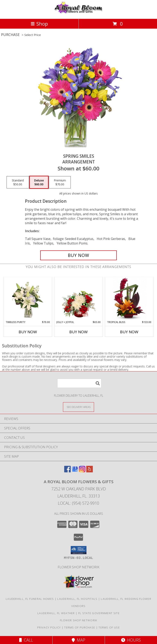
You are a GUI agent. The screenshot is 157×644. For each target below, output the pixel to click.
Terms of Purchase (80, 627)
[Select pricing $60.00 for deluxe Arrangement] (39, 182)
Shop (39, 24)
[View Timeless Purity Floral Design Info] (28, 299)
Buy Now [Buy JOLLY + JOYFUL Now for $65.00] (78, 332)
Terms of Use (109, 627)
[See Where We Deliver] (78, 407)
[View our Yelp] (90, 471)
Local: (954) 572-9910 (78, 503)
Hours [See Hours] (131, 640)
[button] (79, 550)
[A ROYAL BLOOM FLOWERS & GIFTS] (78, 13)
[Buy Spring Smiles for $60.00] (78, 255)
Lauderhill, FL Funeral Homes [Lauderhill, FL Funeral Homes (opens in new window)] (30, 599)
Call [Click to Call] (26, 640)
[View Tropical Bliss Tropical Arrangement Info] (129, 299)
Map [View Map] (78, 640)
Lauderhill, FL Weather (56, 613)
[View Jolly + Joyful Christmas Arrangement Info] (79, 299)
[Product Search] (79, 383)
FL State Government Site (99, 613)
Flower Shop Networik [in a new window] (78, 567)
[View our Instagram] (82, 471)
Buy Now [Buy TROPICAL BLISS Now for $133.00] (129, 332)
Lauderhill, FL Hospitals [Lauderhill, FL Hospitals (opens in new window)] (77, 599)
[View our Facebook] (67, 471)
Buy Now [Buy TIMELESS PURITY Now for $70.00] (28, 332)
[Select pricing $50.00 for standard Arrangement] (18, 182)
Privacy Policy (49, 627)
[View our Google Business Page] (75, 471)
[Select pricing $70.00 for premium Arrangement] (60, 182)
